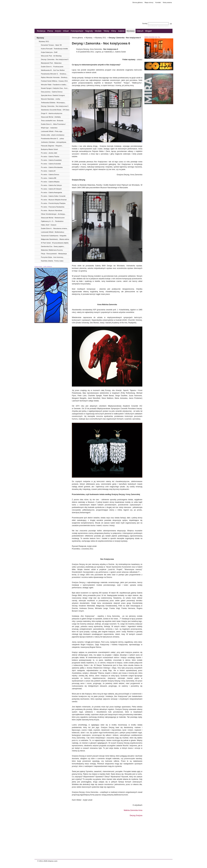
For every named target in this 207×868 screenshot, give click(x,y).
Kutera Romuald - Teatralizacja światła (54, 49)
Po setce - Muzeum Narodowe (52, 210)
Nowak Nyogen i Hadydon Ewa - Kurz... (55, 88)
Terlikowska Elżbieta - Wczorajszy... (53, 103)
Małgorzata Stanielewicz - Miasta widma (55, 239)
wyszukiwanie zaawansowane (158, 26)
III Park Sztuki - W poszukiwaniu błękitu (55, 243)
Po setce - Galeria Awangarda (51, 192)
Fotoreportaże (77, 31)
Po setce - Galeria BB (49, 178)
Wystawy (131, 31)
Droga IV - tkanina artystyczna (52, 113)
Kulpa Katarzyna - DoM (49, 52)
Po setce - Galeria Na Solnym (51, 185)
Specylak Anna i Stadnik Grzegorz (53, 95)
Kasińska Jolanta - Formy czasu (52, 261)
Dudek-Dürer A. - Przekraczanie (52, 67)
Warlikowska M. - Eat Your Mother (53, 70)
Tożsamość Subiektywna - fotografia (54, 236)
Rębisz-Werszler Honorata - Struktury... (55, 77)
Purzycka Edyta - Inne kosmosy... (53, 257)
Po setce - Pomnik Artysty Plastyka (53, 203)
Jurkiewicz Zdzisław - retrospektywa (54, 142)
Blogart (148, 31)
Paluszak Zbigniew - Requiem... (52, 146)
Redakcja (41, 31)
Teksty (106, 31)
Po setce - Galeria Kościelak (51, 164)
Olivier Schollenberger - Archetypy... (54, 214)
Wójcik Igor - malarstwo (49, 128)
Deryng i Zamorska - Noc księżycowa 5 (55, 106)
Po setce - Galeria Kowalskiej (51, 160)
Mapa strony (149, 2)
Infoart (66, 31)
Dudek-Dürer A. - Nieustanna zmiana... (55, 228)
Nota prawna (167, 2)
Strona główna (137, 2)
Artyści (58, 31)
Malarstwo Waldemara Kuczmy (52, 250)
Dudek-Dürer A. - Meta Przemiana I (53, 124)
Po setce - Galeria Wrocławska (52, 167)
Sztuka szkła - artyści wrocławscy (53, 135)
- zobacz (132, 60)
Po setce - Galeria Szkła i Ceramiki (53, 196)
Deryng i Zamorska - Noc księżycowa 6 (55, 59)
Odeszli (140, 31)
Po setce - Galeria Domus (50, 174)
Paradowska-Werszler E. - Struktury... (54, 74)
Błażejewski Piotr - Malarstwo (51, 63)
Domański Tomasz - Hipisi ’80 (51, 45)
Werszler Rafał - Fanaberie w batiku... (54, 85)
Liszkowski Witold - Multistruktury (53, 232)
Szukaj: (156, 23)
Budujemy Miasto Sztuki (49, 149)
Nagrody (89, 31)
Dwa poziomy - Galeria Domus (52, 92)
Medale (98, 31)
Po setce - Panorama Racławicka (53, 207)
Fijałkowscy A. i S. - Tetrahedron (52, 221)
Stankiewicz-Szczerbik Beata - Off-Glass (55, 110)
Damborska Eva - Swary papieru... (53, 246)
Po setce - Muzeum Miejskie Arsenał (54, 200)
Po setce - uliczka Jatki (49, 153)
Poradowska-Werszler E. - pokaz (52, 139)
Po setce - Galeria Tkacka (50, 157)
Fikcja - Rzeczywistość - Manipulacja (54, 254)
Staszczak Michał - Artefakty (51, 117)
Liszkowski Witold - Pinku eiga (52, 131)
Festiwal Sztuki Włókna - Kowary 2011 (54, 81)
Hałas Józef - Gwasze (49, 225)
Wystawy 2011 (44, 41)
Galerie (121, 31)
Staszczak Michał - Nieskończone (53, 218)
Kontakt (158, 2)
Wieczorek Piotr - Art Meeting (51, 56)
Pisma (50, 31)
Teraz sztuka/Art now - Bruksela (52, 121)
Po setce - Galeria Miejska (50, 182)
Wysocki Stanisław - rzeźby (51, 99)
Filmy (114, 31)
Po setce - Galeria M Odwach (51, 189)
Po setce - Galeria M (48, 171)
